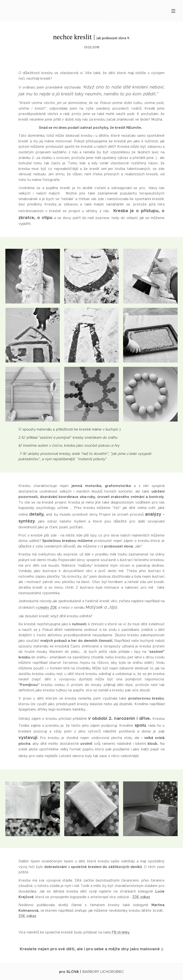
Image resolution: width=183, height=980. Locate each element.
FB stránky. (120, 932)
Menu (173, 11)
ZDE (46, 607)
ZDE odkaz (141, 897)
